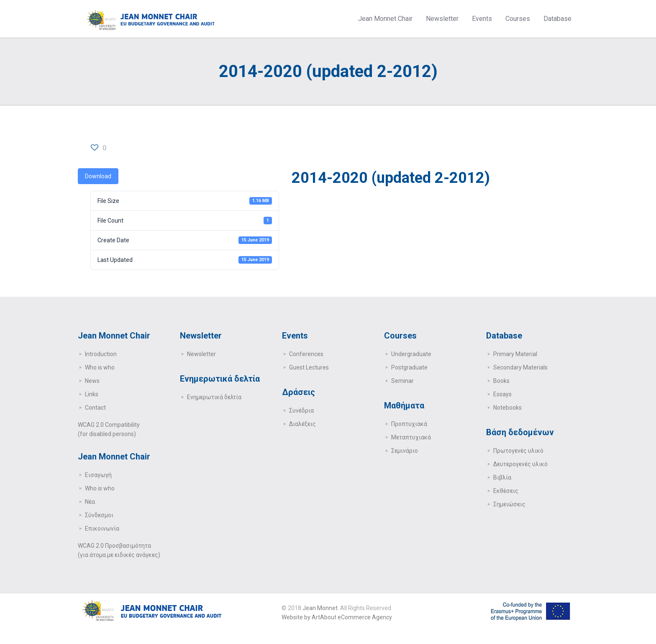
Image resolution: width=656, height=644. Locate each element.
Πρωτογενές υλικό (518, 451)
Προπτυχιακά (409, 424)
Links (92, 394)
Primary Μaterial (515, 354)
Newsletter (201, 354)
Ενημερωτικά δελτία (214, 397)
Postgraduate (409, 367)
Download (98, 176)
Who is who (100, 367)
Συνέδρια (301, 411)
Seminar (402, 381)
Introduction (101, 354)
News (92, 381)
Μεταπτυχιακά (411, 437)
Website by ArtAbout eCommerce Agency (337, 617)
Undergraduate (411, 354)
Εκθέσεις (506, 491)
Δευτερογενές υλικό (520, 464)
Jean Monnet (320, 608)
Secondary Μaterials (520, 367)
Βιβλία (502, 477)
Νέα (90, 502)
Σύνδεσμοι (99, 515)
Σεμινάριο (405, 451)
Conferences (306, 354)
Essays (502, 394)
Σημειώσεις (509, 504)
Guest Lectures (309, 367)
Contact (95, 408)
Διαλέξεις (302, 424)
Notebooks (507, 408)
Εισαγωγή (98, 475)
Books (501, 381)
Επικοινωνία (102, 529)
